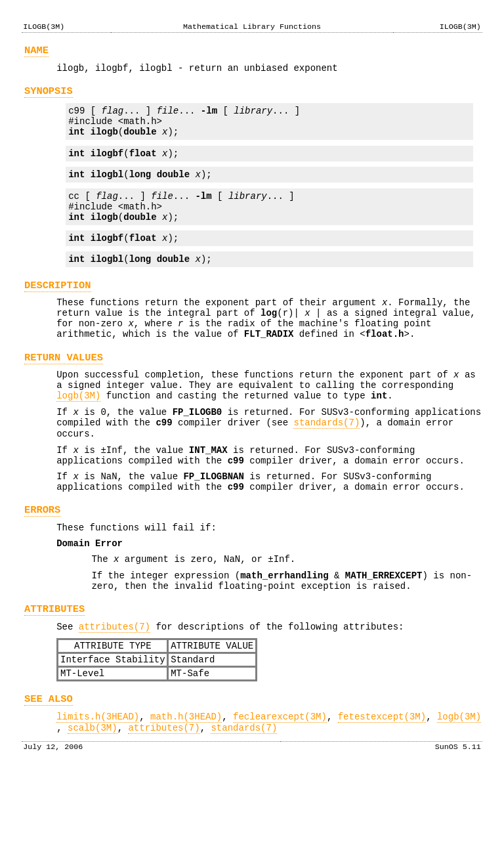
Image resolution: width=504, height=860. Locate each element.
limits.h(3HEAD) (98, 799)
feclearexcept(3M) (280, 799)
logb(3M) (78, 439)
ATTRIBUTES (54, 680)
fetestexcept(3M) (382, 799)
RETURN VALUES (64, 395)
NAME (36, 52)
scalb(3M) (93, 812)
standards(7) (326, 470)
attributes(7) (115, 699)
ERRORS (42, 569)
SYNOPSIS (49, 97)
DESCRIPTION (58, 313)
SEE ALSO (49, 780)
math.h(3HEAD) (186, 799)
